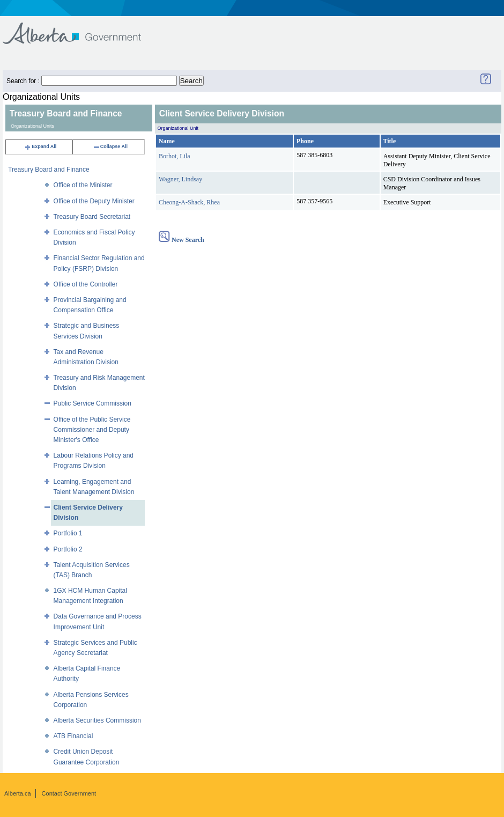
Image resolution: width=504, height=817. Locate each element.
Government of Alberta (81, 28)
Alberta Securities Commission (97, 720)
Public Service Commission (92, 403)
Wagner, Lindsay (180, 179)
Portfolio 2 (68, 549)
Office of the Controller (86, 284)
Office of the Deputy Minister (94, 201)
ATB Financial (73, 736)
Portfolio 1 (68, 533)
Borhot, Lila (175, 156)
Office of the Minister (83, 185)
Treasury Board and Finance (49, 170)
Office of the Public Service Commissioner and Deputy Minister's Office (92, 430)
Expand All (40, 146)
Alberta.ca (18, 793)
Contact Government (69, 793)
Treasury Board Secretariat (92, 217)
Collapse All (110, 146)
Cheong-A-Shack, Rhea (189, 202)
